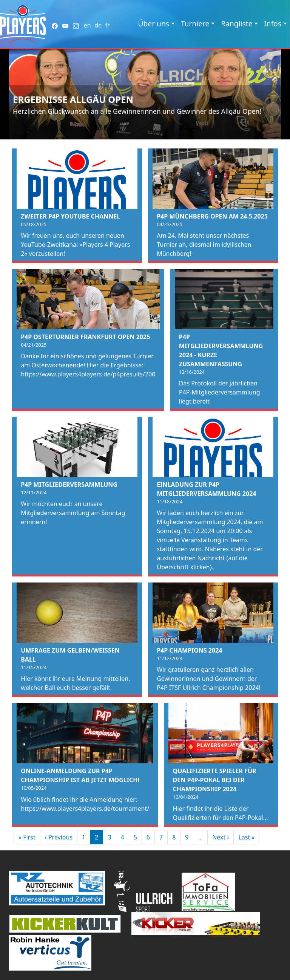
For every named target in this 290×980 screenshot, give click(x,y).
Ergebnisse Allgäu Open (73, 99)
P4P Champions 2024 (189, 650)
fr (108, 25)
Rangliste (237, 24)
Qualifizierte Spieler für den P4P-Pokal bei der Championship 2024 (215, 780)
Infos (273, 24)
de (98, 25)
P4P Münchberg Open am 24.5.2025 (212, 216)
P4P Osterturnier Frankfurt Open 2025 (85, 337)
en (87, 25)
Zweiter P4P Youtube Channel (70, 216)
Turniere (195, 24)
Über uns (154, 24)
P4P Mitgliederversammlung (69, 485)
